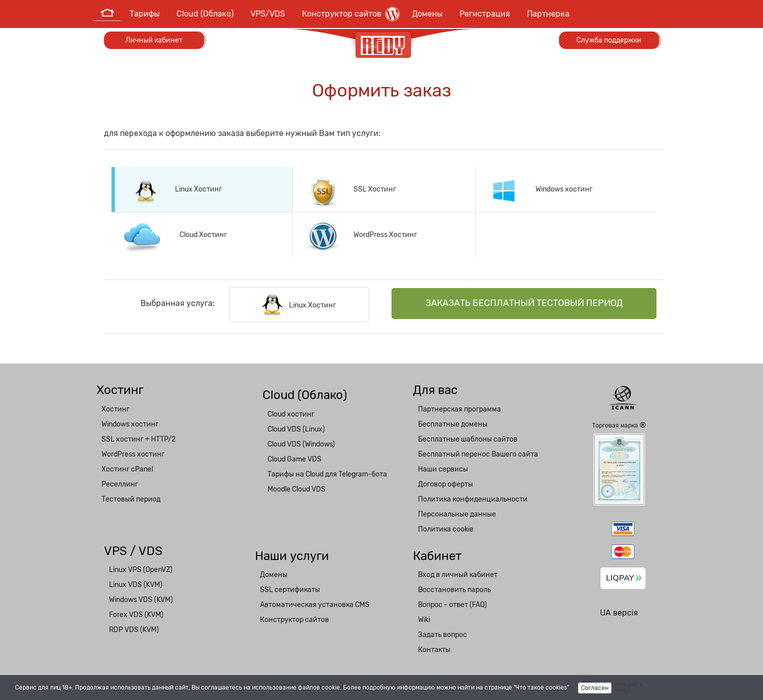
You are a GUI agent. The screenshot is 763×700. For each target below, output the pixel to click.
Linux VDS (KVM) (136, 585)
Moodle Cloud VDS (296, 489)
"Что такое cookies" (541, 687)
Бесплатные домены (453, 424)
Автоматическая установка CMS (315, 605)
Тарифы (144, 14)
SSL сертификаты (290, 590)
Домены (427, 14)
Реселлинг (120, 484)
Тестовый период (131, 499)
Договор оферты (445, 484)
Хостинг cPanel (127, 469)
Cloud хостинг (291, 414)
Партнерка (548, 14)
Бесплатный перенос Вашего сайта (478, 454)
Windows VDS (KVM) (141, 600)
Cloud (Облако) (205, 14)
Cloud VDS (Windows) (301, 444)
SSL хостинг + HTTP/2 (138, 439)
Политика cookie (446, 529)
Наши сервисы (443, 469)
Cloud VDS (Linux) (296, 429)
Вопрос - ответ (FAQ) (452, 605)
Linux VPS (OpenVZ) (141, 570)
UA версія (619, 613)
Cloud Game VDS (294, 459)
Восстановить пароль (454, 590)
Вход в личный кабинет (458, 575)
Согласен (595, 688)
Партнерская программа (459, 409)
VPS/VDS (268, 14)
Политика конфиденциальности (473, 499)
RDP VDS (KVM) (134, 630)
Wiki (424, 620)
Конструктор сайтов (351, 14)
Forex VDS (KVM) (136, 615)
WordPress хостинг (133, 454)
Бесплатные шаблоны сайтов (468, 439)
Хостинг (115, 409)
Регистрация (485, 14)
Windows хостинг (130, 424)
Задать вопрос (442, 635)
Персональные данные (457, 514)
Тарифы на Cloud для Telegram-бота (327, 474)
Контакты (434, 650)
